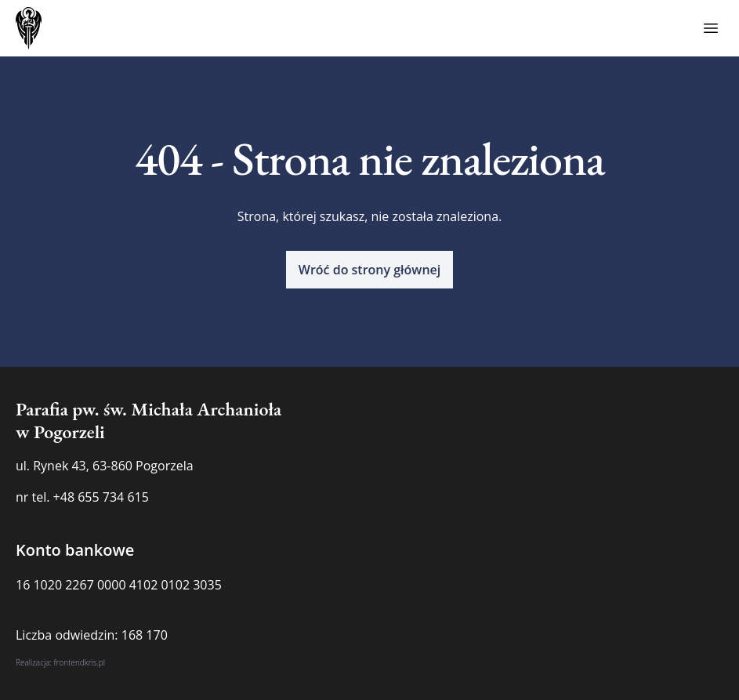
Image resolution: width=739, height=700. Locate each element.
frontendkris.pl (79, 662)
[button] (370, 270)
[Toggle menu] (711, 28)
